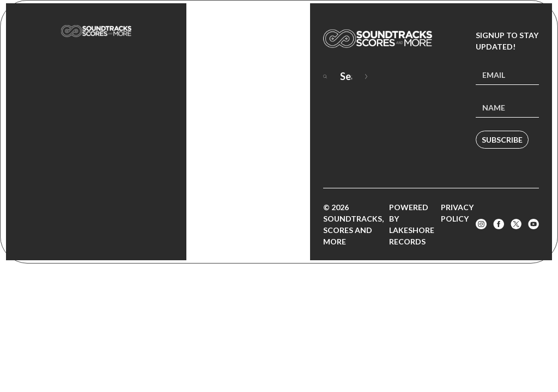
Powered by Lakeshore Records (412, 224)
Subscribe (502, 140)
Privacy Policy (457, 213)
